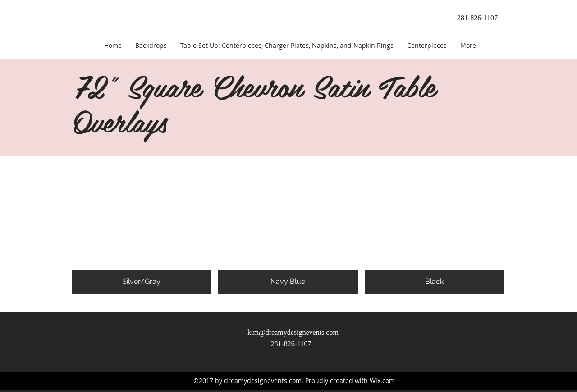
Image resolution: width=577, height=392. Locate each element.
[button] (142, 227)
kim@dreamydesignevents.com (293, 332)
